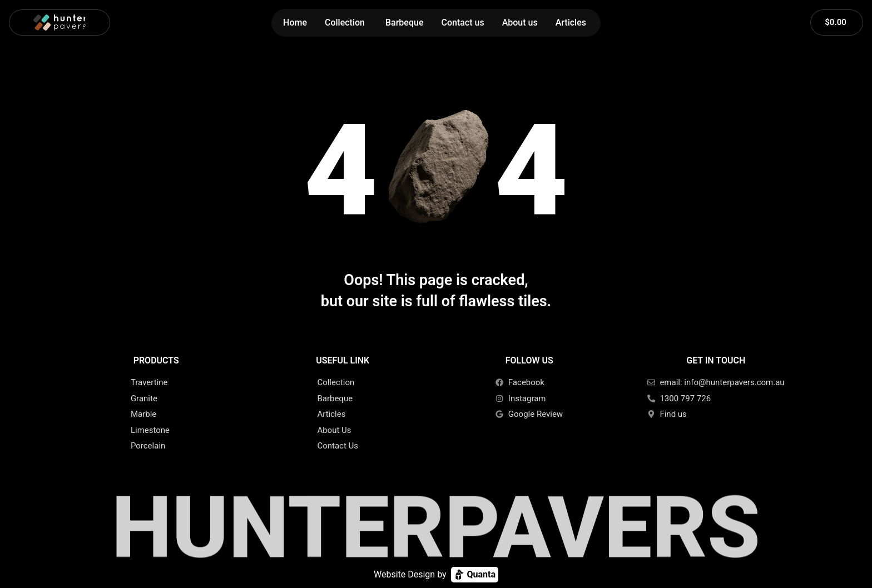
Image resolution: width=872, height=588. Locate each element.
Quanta (475, 575)
